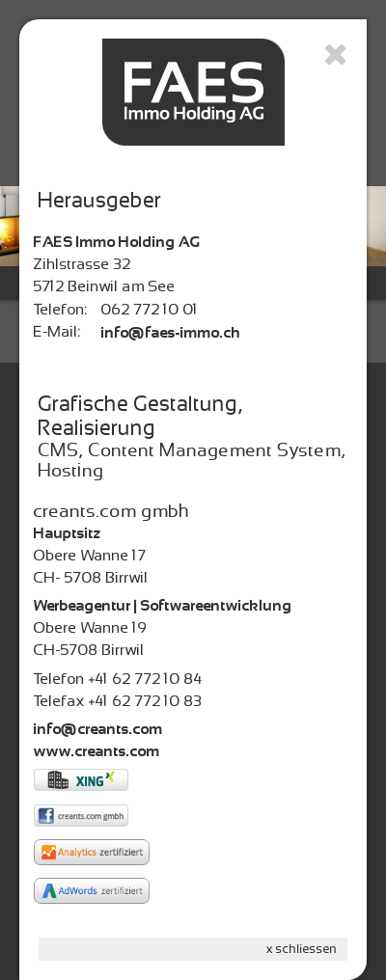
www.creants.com (97, 751)
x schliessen (302, 949)
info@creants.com (98, 729)
